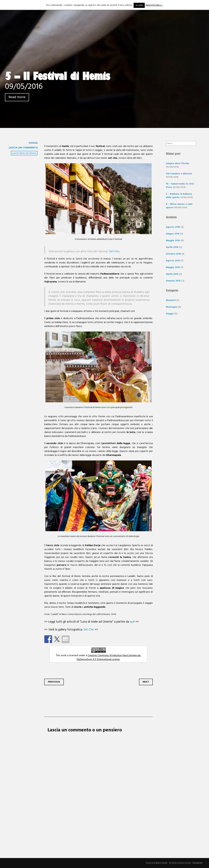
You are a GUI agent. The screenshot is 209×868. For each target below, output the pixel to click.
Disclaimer (198, 863)
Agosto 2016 (173, 227)
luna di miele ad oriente (24, 153)
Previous (54, 682)
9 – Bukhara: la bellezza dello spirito (179, 196)
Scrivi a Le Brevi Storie (157, 863)
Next (146, 682)
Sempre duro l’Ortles (178, 164)
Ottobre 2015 (173, 254)
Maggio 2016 (173, 241)
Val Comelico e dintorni (179, 174)
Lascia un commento (23, 148)
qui (132, 622)
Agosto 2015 (173, 261)
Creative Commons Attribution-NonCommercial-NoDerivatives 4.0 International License (109, 658)
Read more (17, 97)
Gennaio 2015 (173, 281)
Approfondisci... (154, 5)
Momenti (171, 300)
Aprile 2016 (172, 247)
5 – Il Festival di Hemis (57, 76)
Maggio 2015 (173, 267)
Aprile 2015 (172, 274)
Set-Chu (114, 252)
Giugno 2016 (173, 234)
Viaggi (33, 143)
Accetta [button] (139, 5)
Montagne (172, 307)
